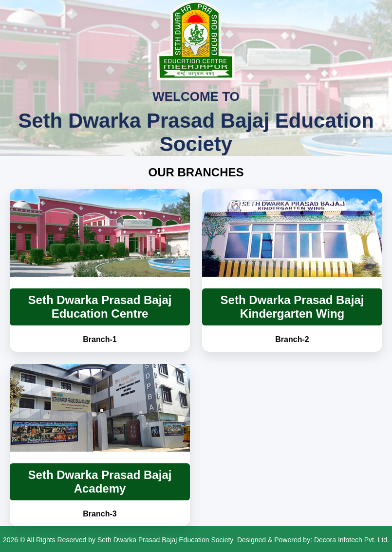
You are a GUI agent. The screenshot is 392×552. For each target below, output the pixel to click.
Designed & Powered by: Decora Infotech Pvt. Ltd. (313, 540)
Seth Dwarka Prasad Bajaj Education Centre (100, 307)
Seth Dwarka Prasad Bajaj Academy (100, 482)
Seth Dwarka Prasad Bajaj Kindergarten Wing (292, 307)
